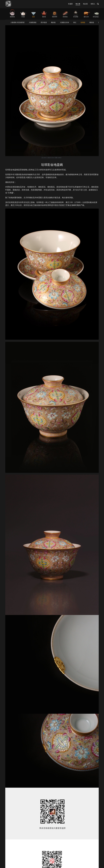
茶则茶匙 (65, 17)
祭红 (75, 22)
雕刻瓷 (53, 22)
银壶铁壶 (12, 17)
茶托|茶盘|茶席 (97, 17)
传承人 (93, 4)
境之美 (85, 4)
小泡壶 (23, 17)
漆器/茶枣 (55, 17)
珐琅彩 (83, 22)
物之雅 (78, 4)
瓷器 (34, 17)
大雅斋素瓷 (33, 22)
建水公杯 (86, 17)
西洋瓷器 (44, 22)
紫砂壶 (44, 17)
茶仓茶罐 (76, 17)
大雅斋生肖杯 (64, 22)
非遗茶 (70, 4)
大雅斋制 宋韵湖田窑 (18, 22)
